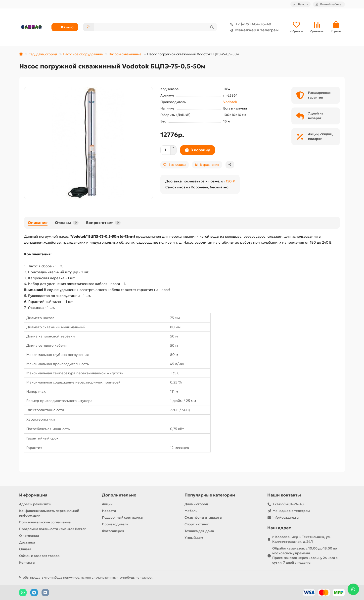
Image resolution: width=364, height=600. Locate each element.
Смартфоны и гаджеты (203, 518)
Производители (115, 524)
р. (300, 4)
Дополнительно (119, 495)
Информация (33, 495)
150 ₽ (230, 181)
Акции (107, 504)
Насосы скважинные (125, 54)
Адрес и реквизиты (35, 504)
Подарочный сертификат (123, 518)
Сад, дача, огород (43, 54)
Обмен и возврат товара (39, 556)
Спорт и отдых (197, 524)
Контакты (27, 563)
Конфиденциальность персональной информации (49, 513)
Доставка (27, 542)
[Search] (156, 27)
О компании (29, 536)
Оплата (25, 549)
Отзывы (67, 223)
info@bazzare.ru (286, 518)
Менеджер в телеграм (253, 30)
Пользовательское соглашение (45, 522)
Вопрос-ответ (103, 223)
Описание (38, 223)
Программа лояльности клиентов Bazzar (52, 529)
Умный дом (194, 538)
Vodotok (230, 102)
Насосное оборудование (83, 54)
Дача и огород (196, 504)
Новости (109, 511)
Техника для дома (199, 531)
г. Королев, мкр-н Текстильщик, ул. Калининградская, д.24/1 (301, 539)
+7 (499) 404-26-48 (250, 24)
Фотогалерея (113, 531)
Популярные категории (210, 495)
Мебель (191, 511)
